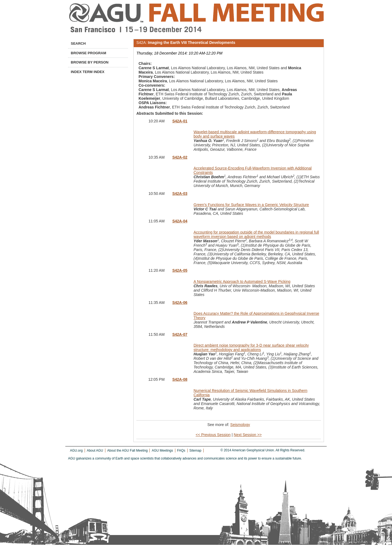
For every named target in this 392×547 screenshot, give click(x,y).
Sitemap (195, 451)
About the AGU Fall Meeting (128, 451)
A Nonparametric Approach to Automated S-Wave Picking (242, 282)
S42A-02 (180, 157)
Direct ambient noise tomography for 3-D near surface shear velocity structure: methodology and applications (251, 347)
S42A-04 (180, 221)
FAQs (181, 451)
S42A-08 (180, 379)
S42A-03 (180, 194)
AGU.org (76, 451)
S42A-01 (180, 121)
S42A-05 (180, 270)
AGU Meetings (162, 451)
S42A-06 (180, 303)
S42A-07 (180, 334)
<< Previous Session (213, 435)
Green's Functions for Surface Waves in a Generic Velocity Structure (251, 205)
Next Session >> (248, 435)
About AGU (95, 451)
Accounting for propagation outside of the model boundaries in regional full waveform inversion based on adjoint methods (256, 234)
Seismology (240, 425)
